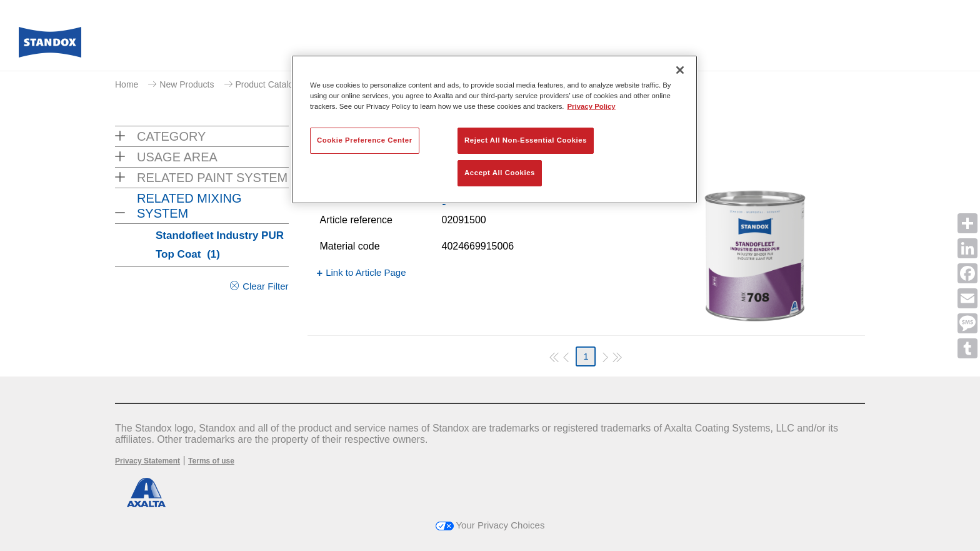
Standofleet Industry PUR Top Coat (220, 245)
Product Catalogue (272, 84)
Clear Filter (265, 286)
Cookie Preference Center (365, 140)
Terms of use (211, 461)
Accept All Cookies (500, 173)
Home (127, 84)
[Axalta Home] (50, 46)
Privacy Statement (147, 461)
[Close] (680, 70)
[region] (494, 129)
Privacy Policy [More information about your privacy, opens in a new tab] (592, 106)
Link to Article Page (366, 272)
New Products (187, 84)
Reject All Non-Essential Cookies (526, 140)
